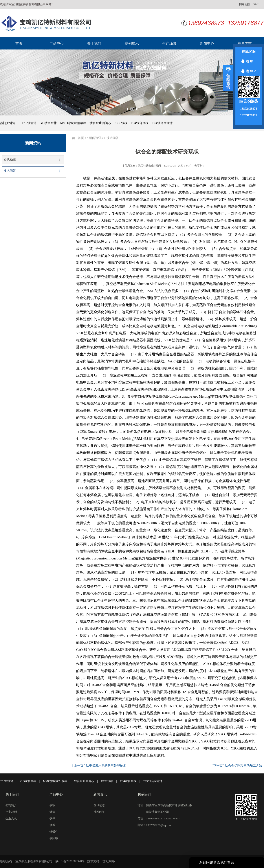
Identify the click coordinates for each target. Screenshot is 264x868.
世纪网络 (109, 861)
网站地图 (244, 4)
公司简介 (11, 805)
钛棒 (52, 818)
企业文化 (11, 818)
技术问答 (10, 171)
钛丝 (52, 825)
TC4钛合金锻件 (162, 123)
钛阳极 (54, 838)
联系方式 (245, 43)
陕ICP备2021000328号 (70, 861)
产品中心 (57, 43)
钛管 (52, 812)
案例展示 (132, 43)
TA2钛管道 (29, 123)
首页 (19, 43)
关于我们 (94, 43)
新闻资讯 (95, 138)
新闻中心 (207, 43)
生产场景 (169, 43)
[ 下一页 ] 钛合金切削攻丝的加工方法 (237, 766)
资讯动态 (10, 160)
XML (256, 4)
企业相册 (11, 812)
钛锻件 (54, 832)
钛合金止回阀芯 (100, 123)
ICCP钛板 (121, 123)
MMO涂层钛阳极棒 (73, 123)
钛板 (52, 805)
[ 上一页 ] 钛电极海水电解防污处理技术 (99, 766)
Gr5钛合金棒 (48, 123)
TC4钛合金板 (140, 123)
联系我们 (144, 794)
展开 (228, 78)
